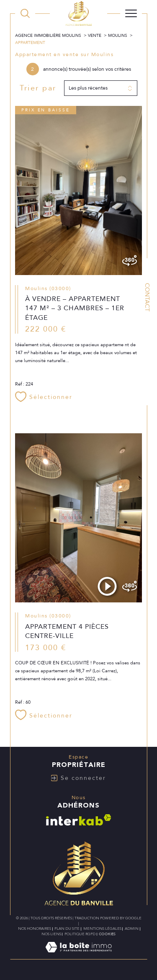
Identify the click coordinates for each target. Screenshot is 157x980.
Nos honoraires (35, 929)
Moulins (118, 36)
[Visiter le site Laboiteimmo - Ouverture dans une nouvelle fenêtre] (78, 956)
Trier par (38, 88)
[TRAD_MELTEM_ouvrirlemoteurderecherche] (25, 13)
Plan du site (67, 929)
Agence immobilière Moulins (48, 36)
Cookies (107, 934)
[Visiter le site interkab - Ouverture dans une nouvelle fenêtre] (79, 820)
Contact (147, 297)
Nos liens (51, 934)
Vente (95, 36)
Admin (132, 929)
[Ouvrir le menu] (131, 13)
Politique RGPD (80, 934)
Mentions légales (102, 929)
